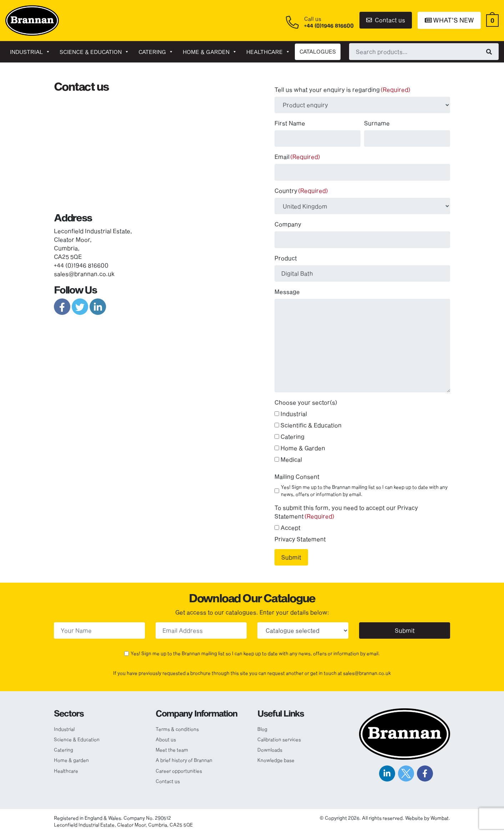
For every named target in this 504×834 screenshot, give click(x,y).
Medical (291, 459)
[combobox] (424, 51)
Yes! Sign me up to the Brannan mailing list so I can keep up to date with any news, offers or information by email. (364, 490)
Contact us (386, 20)
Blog (262, 729)
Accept (291, 527)
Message (287, 292)
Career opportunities (179, 771)
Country (301, 190)
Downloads (270, 750)
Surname (377, 123)
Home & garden (210, 52)
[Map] (150, 150)
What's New (449, 20)
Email (297, 157)
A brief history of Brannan (184, 760)
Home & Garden (303, 448)
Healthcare (268, 52)
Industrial (30, 52)
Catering (156, 52)
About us (166, 739)
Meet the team (172, 750)
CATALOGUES (318, 51)
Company (288, 224)
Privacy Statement (300, 539)
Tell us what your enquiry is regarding (342, 89)
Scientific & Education (311, 425)
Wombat (440, 818)
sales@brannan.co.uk (84, 274)
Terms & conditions (177, 729)
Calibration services (279, 739)
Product (286, 258)
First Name (290, 123)
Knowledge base (276, 760)
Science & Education (94, 52)
